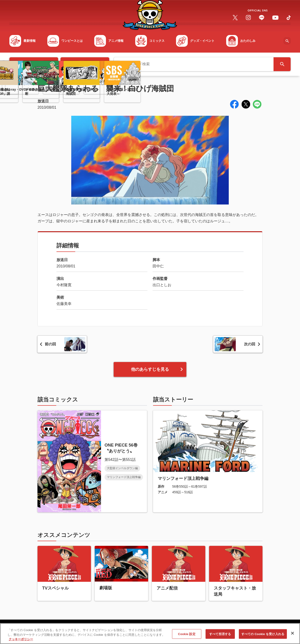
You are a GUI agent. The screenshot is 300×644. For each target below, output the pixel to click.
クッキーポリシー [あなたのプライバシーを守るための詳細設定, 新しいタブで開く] (21, 642)
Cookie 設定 (187, 637)
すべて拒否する (220, 637)
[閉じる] (292, 636)
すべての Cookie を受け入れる (263, 637)
